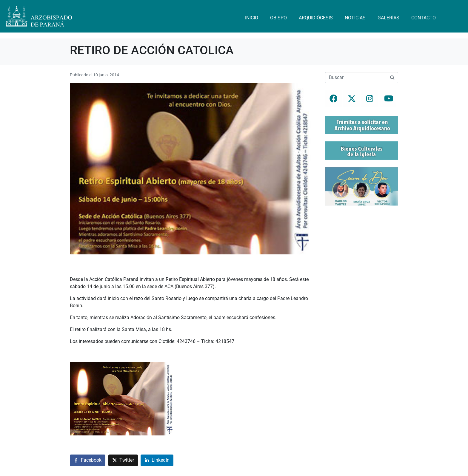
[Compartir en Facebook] (88, 460)
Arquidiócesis (316, 18)
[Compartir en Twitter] (123, 460)
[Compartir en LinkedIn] (157, 460)
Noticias (355, 18)
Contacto (424, 18)
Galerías (388, 18)
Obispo (278, 18)
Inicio (252, 18)
